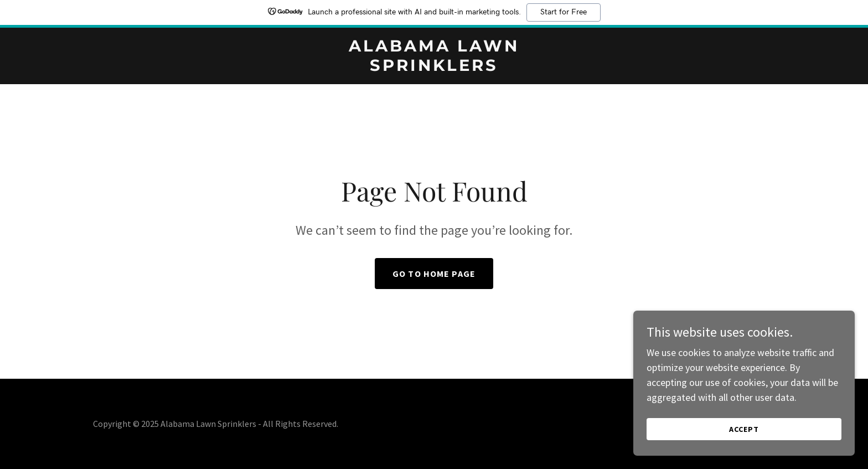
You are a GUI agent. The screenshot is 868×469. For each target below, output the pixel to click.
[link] (434, 67)
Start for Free (564, 12)
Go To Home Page (434, 274)
